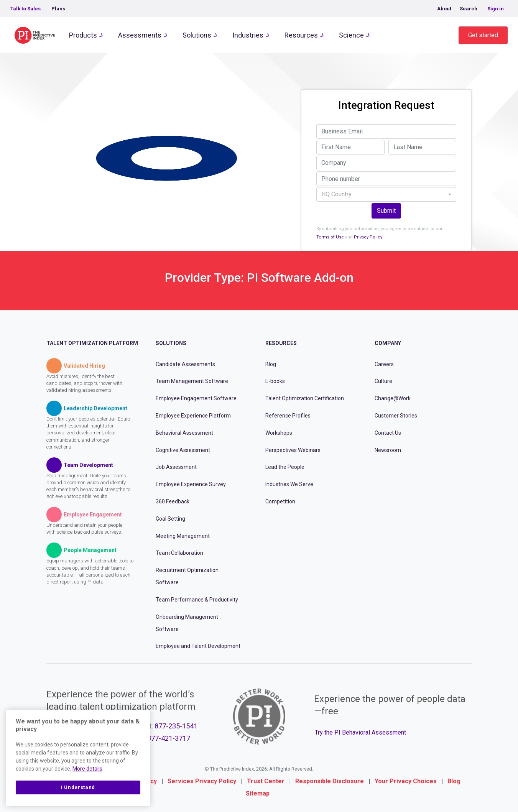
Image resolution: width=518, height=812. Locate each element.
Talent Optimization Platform (92, 343)
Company (388, 343)
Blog (271, 364)
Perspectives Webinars (293, 450)
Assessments (140, 35)
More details (87, 769)
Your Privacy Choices (406, 781)
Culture (383, 381)
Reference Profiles (288, 416)
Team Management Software (192, 381)
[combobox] (386, 194)
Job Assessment (176, 467)
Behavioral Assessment (184, 433)
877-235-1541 (176, 726)
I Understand (78, 787)
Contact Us (388, 433)
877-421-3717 (169, 738)
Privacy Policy (368, 237)
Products (83, 35)
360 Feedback (173, 501)
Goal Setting (170, 519)
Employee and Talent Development (198, 646)
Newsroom (388, 450)
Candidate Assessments (185, 364)
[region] (78, 758)
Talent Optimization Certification (305, 398)
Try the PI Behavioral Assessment (360, 732)
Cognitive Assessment (183, 450)
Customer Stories (396, 416)
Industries (248, 35)
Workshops (279, 433)
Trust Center (266, 781)
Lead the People (285, 467)
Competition (280, 501)
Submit (386, 211)
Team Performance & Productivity (197, 600)
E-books (275, 381)
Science (351, 35)
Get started (483, 35)
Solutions (197, 35)
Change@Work (393, 398)
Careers (384, 364)
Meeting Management (183, 536)
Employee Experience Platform (193, 416)
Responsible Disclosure (330, 781)
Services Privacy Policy (202, 781)
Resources (301, 35)
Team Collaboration (179, 553)
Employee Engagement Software (196, 398)
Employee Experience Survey (191, 484)
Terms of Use (330, 237)
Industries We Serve (289, 484)
